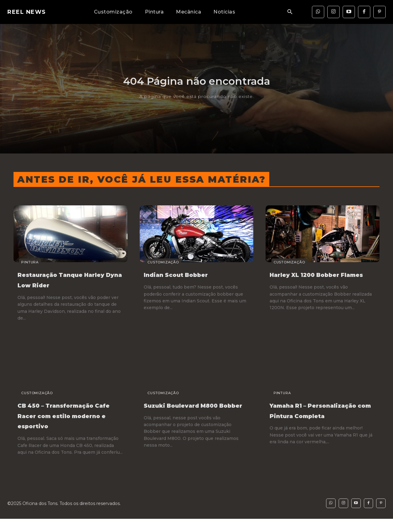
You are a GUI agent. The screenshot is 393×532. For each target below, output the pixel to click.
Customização (158, 262)
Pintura (24, 262)
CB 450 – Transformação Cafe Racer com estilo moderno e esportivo (64, 420)
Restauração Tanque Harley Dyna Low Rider (67, 279)
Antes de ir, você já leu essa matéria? (141, 179)
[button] (290, 12)
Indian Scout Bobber (189, 274)
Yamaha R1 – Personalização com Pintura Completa (314, 415)
